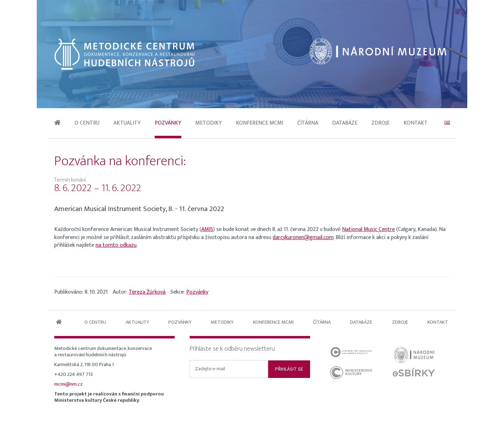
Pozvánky (197, 292)
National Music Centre (368, 229)
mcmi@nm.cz (68, 384)
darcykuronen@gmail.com (303, 237)
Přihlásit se (289, 369)
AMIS (207, 229)
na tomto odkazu (116, 245)
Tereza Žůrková (147, 292)
